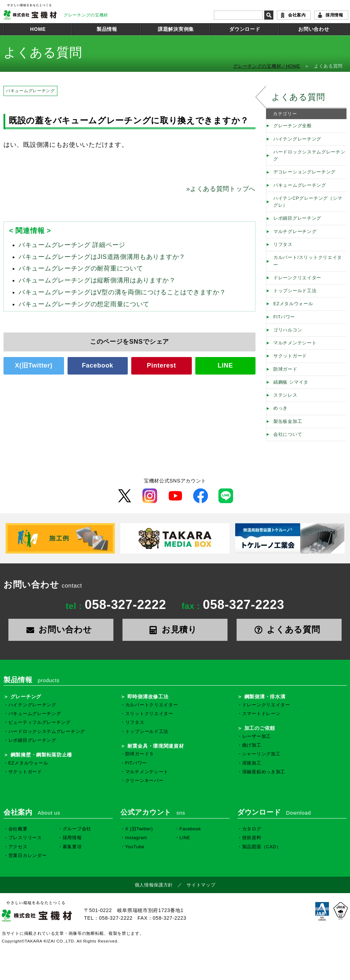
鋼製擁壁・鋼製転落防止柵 (41, 755)
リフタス (283, 245)
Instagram (136, 838)
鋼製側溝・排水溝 (265, 697)
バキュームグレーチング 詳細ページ (72, 245)
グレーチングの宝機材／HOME (267, 66)
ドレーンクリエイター (297, 278)
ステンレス (285, 395)
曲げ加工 (252, 745)
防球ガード (285, 369)
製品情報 (107, 29)
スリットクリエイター (149, 714)
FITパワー (284, 317)
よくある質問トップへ (221, 189)
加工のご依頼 (260, 728)
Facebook (98, 365)
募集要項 (72, 847)
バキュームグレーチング (30, 91)
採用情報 (334, 15)
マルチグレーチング (295, 232)
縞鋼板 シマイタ (291, 382)
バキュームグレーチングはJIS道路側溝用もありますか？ (102, 257)
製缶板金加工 (288, 422)
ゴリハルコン (288, 330)
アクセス (18, 847)
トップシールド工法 (295, 291)
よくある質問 (298, 97)
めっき (281, 408)
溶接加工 (252, 763)
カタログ (252, 829)
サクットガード (290, 356)
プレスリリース (25, 838)
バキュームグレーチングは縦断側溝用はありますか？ (97, 280)
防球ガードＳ (140, 754)
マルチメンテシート (295, 343)
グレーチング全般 (293, 126)
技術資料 (252, 838)
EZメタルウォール (293, 304)
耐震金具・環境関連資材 (156, 746)
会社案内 (297, 15)
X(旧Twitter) (34, 365)
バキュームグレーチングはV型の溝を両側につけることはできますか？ (122, 292)
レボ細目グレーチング (297, 218)
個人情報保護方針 (154, 885)
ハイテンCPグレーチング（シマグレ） (308, 202)
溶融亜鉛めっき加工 (264, 772)
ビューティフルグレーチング (40, 722)
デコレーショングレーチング (304, 172)
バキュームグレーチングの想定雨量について (84, 304)
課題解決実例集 (176, 29)
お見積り (175, 629)
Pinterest (162, 365)
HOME (38, 29)
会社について (288, 434)
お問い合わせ (314, 29)
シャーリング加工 (261, 754)
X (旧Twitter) (139, 829)
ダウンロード (245, 29)
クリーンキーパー (145, 781)
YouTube (135, 847)
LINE (225, 365)
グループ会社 (77, 829)
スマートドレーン (261, 714)
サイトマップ (201, 885)
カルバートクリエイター (152, 705)
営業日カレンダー (28, 856)
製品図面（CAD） (262, 847)
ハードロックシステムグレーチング (309, 156)
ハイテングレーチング (297, 139)
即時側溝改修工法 (148, 697)
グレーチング (26, 697)
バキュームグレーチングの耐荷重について (81, 268)
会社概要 (18, 829)
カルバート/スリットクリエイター (308, 261)
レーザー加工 (257, 736)
